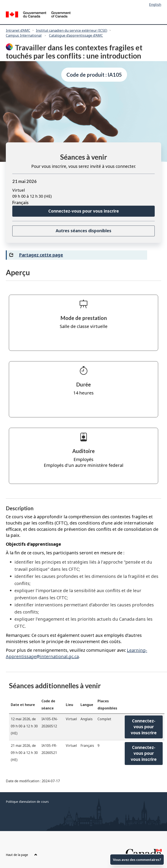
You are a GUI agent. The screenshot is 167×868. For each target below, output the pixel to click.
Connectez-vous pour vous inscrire (84, 211)
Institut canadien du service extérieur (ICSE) (72, 30)
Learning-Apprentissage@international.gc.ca (76, 653)
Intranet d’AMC (18, 30)
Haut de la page (22, 855)
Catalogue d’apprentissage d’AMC (76, 35)
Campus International (24, 35)
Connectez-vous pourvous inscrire (144, 727)
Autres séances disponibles (83, 231)
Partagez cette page (41, 255)
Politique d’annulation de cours (27, 802)
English (155, 5)
